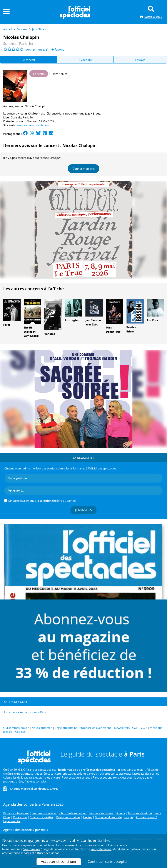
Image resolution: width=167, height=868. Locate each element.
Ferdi (7, 325)
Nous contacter (42, 728)
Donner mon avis (83, 169)
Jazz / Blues (93, 113)
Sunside (16, 117)
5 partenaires (32, 849)
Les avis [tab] (140, 60)
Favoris (58, 50)
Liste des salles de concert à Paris (25, 712)
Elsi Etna (153, 320)
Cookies (20, 732)
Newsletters (122, 728)
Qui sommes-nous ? (16, 728)
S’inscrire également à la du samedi (42, 501)
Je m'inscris (83, 510)
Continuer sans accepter (108, 861)
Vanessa (50, 334)
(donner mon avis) (36, 50)
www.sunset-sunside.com (33, 125)
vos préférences (101, 849)
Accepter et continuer (59, 861)
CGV (135, 728)
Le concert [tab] (28, 60)
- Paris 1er (18, 44)
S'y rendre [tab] (85, 60)
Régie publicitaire (66, 728)
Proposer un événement (95, 728)
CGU (144, 728)
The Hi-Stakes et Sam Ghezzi (31, 332)
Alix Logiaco (73, 320)
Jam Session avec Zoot (93, 322)
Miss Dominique (113, 330)
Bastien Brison (131, 329)
